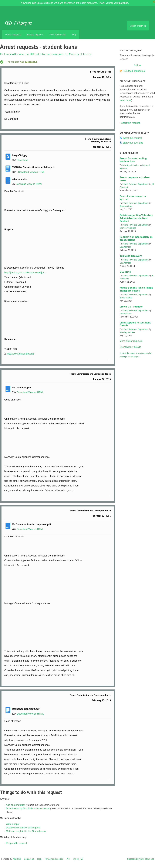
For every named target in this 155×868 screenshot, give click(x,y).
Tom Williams (126, 314)
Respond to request (16, 843)
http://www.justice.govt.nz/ (21, 354)
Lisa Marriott (125, 247)
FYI (19, 23)
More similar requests (131, 341)
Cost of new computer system (133, 198)
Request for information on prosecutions (136, 238)
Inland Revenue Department (135, 184)
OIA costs (125, 272)
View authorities (58, 34)
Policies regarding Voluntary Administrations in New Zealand (136, 218)
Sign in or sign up (138, 26)
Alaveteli (17, 859)
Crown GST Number (131, 307)
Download (22, 160)
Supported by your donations (140, 859)
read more (126, 100)
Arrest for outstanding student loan (133, 160)
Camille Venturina (128, 228)
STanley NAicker (127, 332)
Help (74, 34)
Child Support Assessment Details (135, 324)
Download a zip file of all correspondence (28, 809)
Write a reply (13, 824)
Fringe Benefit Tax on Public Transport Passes (136, 289)
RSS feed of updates (134, 71)
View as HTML (37, 172)
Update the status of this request (23, 828)
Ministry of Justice (80, 54)
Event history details (130, 347)
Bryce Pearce (126, 298)
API (68, 859)
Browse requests (35, 34)
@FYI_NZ (78, 859)
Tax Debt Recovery (131, 256)
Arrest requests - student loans (135, 179)
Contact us (29, 859)
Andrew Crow (126, 206)
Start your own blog (133, 143)
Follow (137, 65)
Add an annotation (16, 805)
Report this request (130, 123)
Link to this (109, 125)
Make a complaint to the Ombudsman (26, 831)
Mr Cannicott (8, 54)
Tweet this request (132, 138)
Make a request (13, 34)
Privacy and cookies (54, 859)
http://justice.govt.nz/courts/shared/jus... (25, 272)
